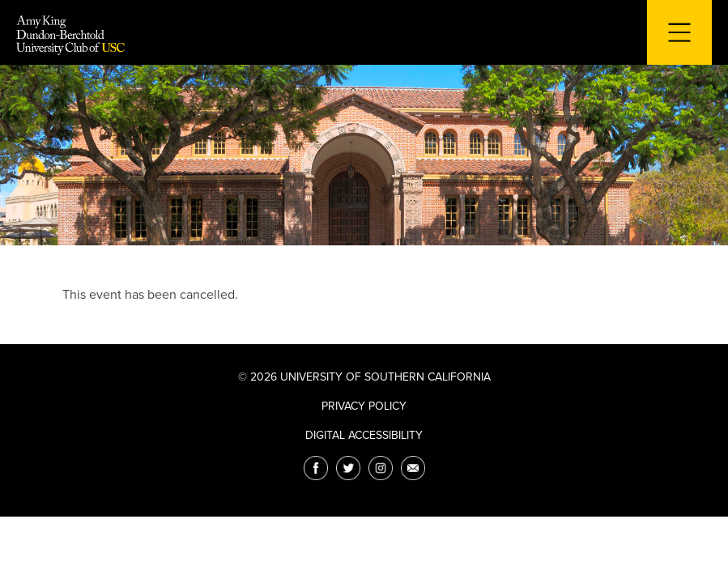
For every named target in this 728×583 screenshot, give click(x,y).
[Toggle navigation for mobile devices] (679, 32)
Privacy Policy (364, 406)
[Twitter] (348, 468)
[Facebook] (316, 468)
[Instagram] (381, 468)
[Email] (413, 468)
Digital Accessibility (364, 435)
